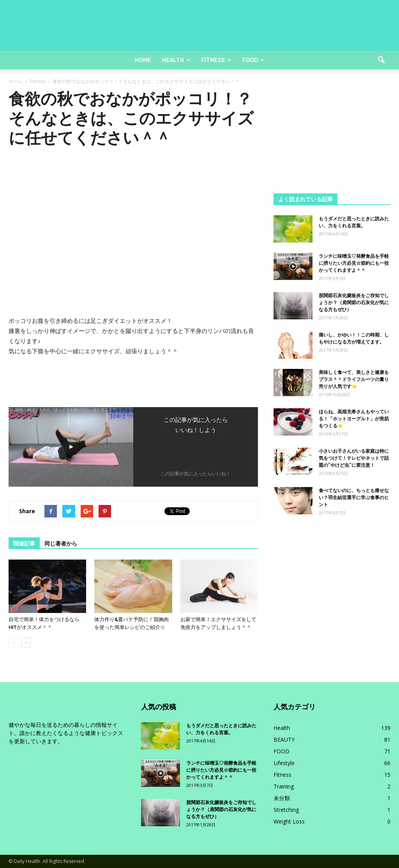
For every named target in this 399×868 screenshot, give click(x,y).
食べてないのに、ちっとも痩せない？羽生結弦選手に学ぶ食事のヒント (354, 498)
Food (253, 60)
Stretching (286, 810)
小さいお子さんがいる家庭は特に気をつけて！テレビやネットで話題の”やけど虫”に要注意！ (354, 458)
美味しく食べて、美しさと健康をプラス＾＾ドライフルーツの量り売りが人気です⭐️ (354, 379)
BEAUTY (284, 740)
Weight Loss (289, 821)
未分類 (282, 798)
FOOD (282, 751)
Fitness (216, 60)
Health (176, 60)
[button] (381, 60)
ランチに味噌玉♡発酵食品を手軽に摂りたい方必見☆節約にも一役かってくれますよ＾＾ (354, 263)
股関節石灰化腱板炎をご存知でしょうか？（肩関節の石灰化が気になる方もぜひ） (354, 303)
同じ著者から (61, 544)
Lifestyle (284, 763)
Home (143, 60)
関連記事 (24, 544)
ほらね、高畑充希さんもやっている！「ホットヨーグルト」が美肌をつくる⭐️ (354, 419)
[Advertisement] (332, 138)
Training (284, 786)
